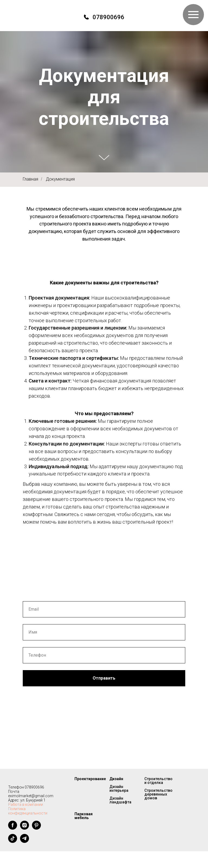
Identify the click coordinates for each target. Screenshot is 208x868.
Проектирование (90, 779)
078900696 (108, 17)
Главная (30, 179)
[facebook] (13, 828)
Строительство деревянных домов (158, 794)
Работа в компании (26, 804)
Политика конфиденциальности (28, 811)
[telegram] (25, 841)
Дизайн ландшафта (120, 800)
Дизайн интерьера (119, 789)
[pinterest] (36, 828)
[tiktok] (13, 841)
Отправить (104, 678)
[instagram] (25, 828)
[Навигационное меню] (193, 15)
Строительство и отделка (158, 781)
